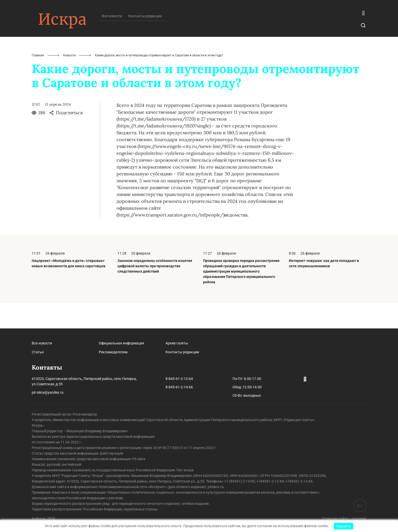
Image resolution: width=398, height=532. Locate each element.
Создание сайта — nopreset (344, 519)
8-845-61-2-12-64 (179, 379)
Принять (344, 526)
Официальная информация (121, 343)
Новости (69, 81)
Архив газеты (177, 343)
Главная (38, 81)
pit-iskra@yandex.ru (48, 392)
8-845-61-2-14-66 (179, 387)
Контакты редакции (145, 41)
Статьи (38, 352)
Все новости (42, 343)
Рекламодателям (113, 352)
